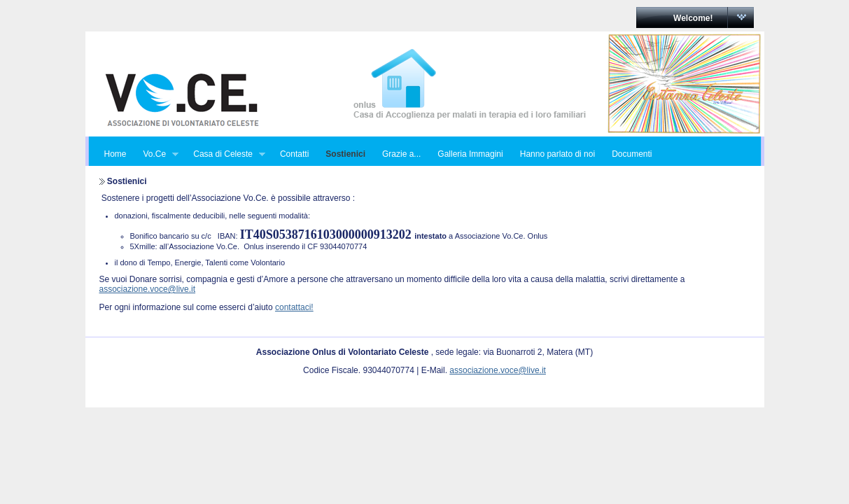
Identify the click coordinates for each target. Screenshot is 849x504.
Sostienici (345, 154)
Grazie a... (401, 154)
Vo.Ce (157, 154)
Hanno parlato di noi (557, 154)
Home (115, 154)
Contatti (294, 154)
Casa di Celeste (225, 154)
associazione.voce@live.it (148, 289)
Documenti (632, 154)
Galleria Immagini (470, 154)
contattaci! (294, 307)
